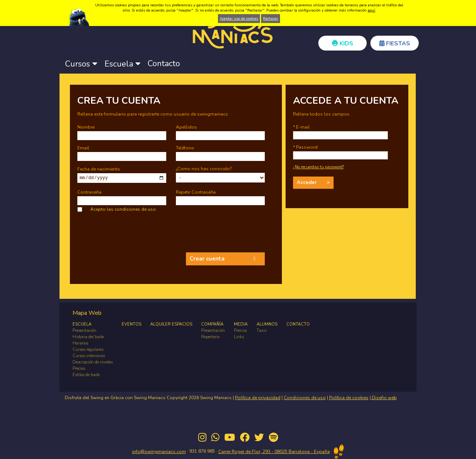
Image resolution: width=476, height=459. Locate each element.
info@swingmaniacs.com (159, 452)
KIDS (343, 43)
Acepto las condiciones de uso (123, 209)
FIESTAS (395, 43)
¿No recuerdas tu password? (319, 167)
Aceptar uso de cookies (239, 19)
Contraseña (89, 192)
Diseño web (384, 398)
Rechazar (271, 19)
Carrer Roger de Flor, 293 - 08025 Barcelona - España (274, 452)
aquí (372, 10)
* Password (305, 147)
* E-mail (301, 127)
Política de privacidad (258, 398)
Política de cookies (349, 398)
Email (83, 148)
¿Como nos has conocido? (204, 169)
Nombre (86, 127)
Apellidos (186, 127)
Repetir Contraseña (196, 192)
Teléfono (185, 148)
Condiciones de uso (305, 398)
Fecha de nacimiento (99, 169)
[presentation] (134, 234)
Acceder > (313, 182)
